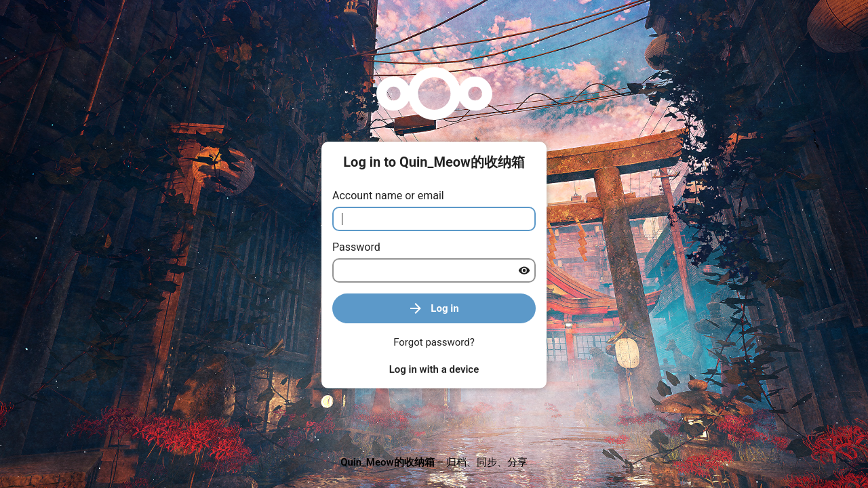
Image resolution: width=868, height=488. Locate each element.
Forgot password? (434, 342)
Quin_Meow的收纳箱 (387, 462)
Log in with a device (434, 369)
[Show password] (524, 270)
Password (356, 247)
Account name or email (388, 196)
